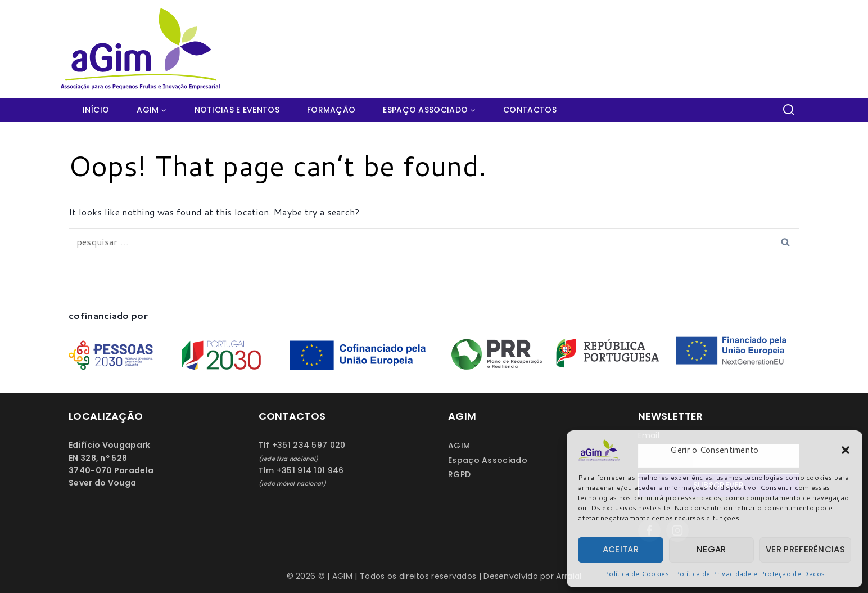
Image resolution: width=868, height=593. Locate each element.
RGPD (459, 474)
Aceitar (621, 549)
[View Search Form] (789, 110)
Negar (711, 549)
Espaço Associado (488, 460)
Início (96, 110)
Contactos (530, 110)
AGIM (459, 446)
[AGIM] (145, 49)
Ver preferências (805, 549)
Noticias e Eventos (237, 110)
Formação (331, 110)
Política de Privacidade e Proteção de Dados (750, 574)
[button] (846, 450)
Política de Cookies (636, 574)
